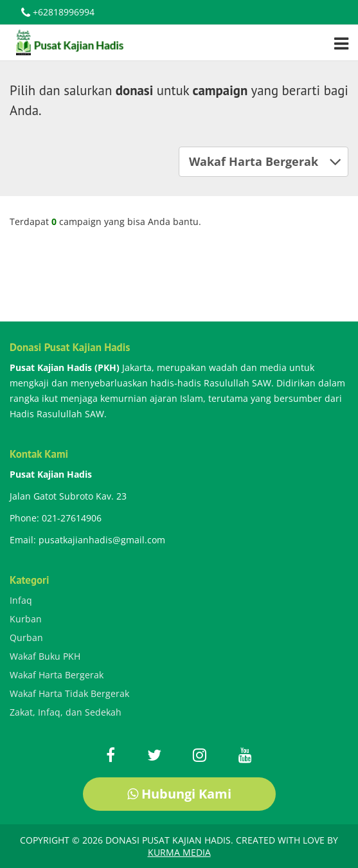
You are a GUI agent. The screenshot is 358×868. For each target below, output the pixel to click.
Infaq (21, 600)
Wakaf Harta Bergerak (265, 161)
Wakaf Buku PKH (45, 656)
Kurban (26, 619)
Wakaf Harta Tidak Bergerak (69, 693)
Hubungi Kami (179, 794)
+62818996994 (58, 13)
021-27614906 (72, 518)
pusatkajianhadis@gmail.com (102, 540)
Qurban (26, 637)
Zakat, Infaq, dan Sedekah (66, 712)
